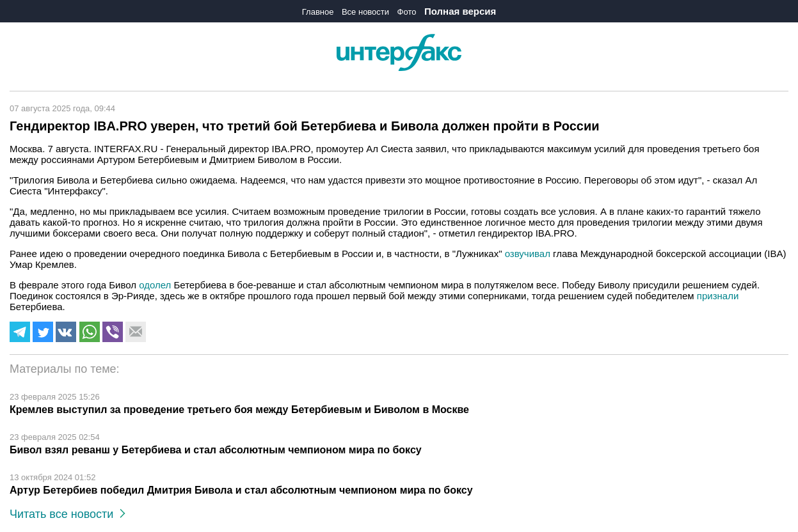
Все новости (365, 12)
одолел (156, 285)
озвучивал (529, 254)
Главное (318, 12)
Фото (407, 12)
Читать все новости (68, 514)
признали (718, 296)
